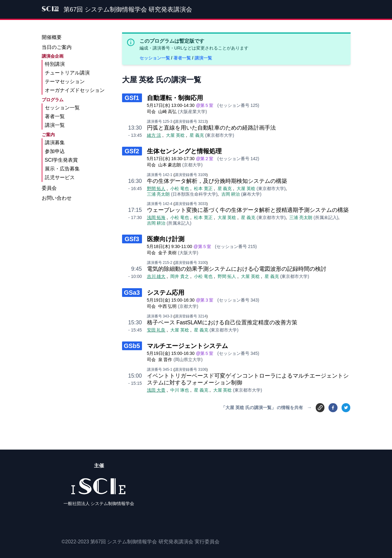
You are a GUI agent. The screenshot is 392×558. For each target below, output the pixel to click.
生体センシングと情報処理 (184, 151)
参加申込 (55, 151)
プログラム (53, 100)
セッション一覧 (155, 58)
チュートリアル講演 (67, 73)
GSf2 (132, 151)
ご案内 (48, 135)
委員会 (49, 188)
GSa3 (132, 293)
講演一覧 (203, 58)
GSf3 (132, 239)
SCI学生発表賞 (61, 160)
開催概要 (52, 37)
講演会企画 (53, 56)
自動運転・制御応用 (175, 98)
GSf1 (132, 98)
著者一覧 (183, 58)
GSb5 (132, 346)
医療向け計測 (166, 239)
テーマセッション (65, 81)
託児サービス (60, 177)
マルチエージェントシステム (187, 346)
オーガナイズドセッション (75, 90)
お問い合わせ (57, 198)
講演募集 (55, 143)
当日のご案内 (57, 47)
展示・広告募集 (62, 169)
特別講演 (55, 64)
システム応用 (166, 293)
